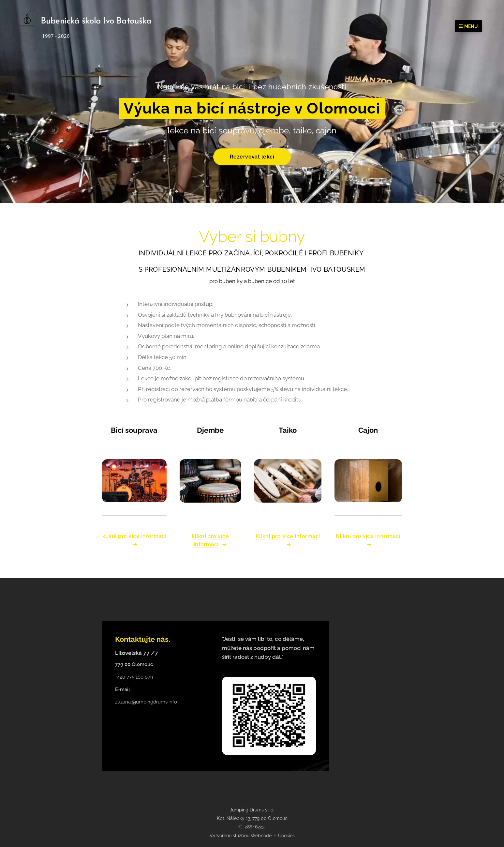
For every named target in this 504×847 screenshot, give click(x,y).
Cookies (286, 836)
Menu (468, 26)
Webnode (261, 836)
